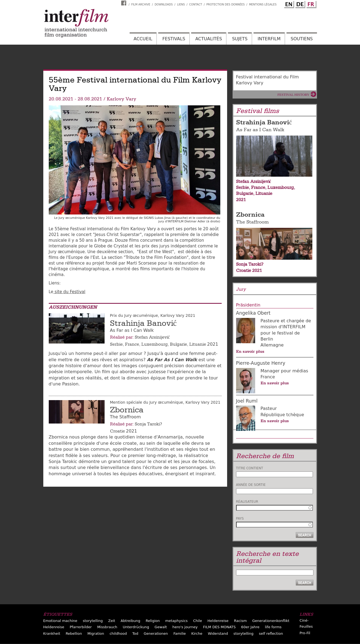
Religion (153, 621)
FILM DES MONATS (219, 627)
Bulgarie (179, 344)
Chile (198, 621)
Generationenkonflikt (271, 621)
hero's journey (185, 627)
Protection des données (226, 4)
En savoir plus (250, 351)
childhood (118, 634)
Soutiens (302, 39)
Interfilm (269, 39)
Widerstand (218, 634)
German (300, 4)
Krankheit (52, 634)
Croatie (118, 431)
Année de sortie (251, 485)
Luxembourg (155, 344)
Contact (196, 4)
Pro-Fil (305, 633)
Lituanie (198, 344)
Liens (181, 4)
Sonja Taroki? (148, 424)
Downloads (164, 4)
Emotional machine (60, 621)
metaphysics (176, 621)
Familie (180, 634)
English (288, 4)
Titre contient (250, 468)
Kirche (197, 634)
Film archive (141, 4)
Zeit (112, 621)
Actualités (209, 39)
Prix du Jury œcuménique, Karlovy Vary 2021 (153, 315)
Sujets (240, 39)
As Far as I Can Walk (260, 130)
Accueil (143, 39)
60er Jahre (250, 627)
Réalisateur (247, 502)
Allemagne (272, 345)
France (132, 344)
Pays (240, 519)
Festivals (174, 39)
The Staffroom (252, 222)
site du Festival (69, 292)
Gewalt (161, 627)
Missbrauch (107, 627)
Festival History (294, 95)
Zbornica (127, 410)
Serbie (116, 344)
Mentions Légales (263, 4)
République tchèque (282, 415)
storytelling (93, 621)
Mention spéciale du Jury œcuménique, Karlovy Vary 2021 (165, 402)
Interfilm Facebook (124, 3)
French (311, 4)
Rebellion (74, 634)
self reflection (271, 634)
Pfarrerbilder (81, 627)
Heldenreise (218, 621)
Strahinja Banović (143, 323)
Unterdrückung (136, 627)
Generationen (156, 634)
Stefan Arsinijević (152, 337)
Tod (135, 634)
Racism (240, 621)
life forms (273, 627)
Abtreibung (130, 621)
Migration (96, 634)
